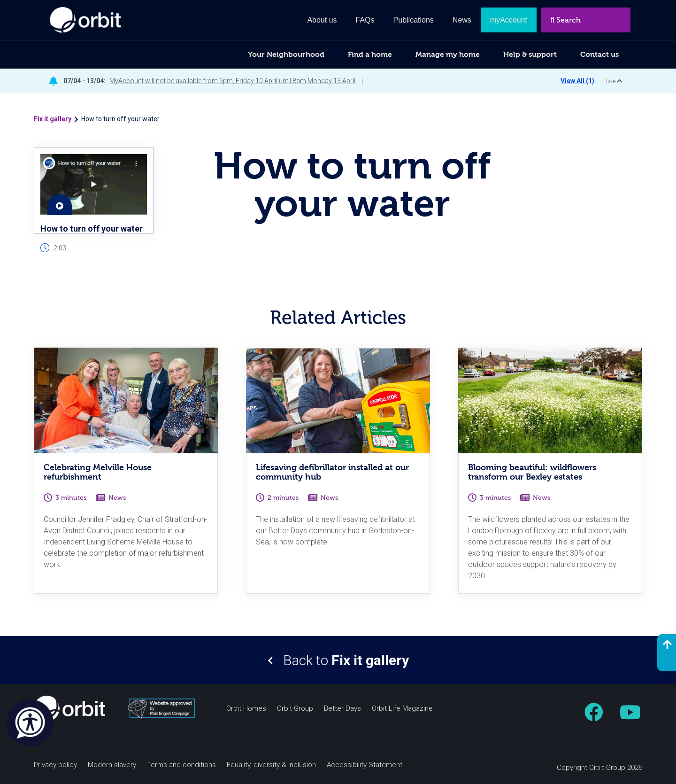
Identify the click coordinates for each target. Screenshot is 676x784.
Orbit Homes (246, 709)
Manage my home (448, 54)
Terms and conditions (181, 765)
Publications (414, 20)
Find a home (370, 54)
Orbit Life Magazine (402, 709)
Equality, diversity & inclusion (271, 765)
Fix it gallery (53, 119)
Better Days (342, 709)
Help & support (530, 54)
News (462, 20)
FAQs (365, 20)
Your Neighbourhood (286, 54)
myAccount (509, 20)
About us (322, 20)
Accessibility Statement (365, 765)
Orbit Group (295, 709)
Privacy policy (55, 765)
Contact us (599, 54)
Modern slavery (112, 765)
